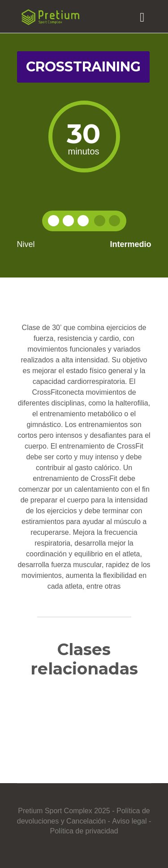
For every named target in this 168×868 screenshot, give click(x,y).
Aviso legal (129, 821)
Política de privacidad (84, 831)
